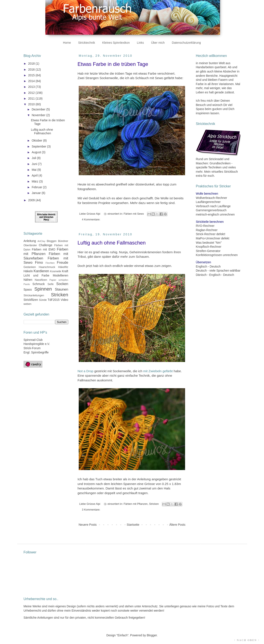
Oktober (37, 140)
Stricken (154, 504)
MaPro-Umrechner (208, 238)
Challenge (45, 245)
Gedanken (30, 267)
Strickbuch (231, 172)
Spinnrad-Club (33, 340)
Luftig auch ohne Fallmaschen (112, 243)
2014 (32, 81)
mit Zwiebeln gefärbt (158, 371)
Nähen (28, 280)
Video (64, 300)
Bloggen (52, 241)
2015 (32, 75)
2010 (32, 104)
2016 (32, 69)
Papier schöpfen (59, 280)
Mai (34, 170)
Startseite (133, 525)
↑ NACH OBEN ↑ (247, 640)
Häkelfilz (63, 267)
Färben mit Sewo (134, 214)
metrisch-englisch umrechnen (215, 214)
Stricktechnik (86, 43)
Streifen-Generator (208, 251)
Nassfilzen (41, 280)
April (35, 175)
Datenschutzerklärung (186, 43)
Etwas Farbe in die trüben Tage (113, 64)
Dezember (39, 109)
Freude (62, 263)
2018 (32, 64)
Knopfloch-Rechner (209, 247)
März (35, 181)
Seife (51, 284)
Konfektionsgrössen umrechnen (217, 255)
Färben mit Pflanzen (136, 504)
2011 (32, 98)
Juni (35, 164)
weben (28, 304)
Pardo (27, 284)
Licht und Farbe (37, 275)
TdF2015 (54, 300)
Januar (37, 193)
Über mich (158, 43)
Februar (37, 187)
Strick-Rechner (206, 234)
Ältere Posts (177, 525)
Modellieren (60, 275)
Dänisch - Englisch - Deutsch (215, 275)
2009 (32, 200)
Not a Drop (86, 371)
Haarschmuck (47, 267)
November (39, 115)
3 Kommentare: (91, 510)
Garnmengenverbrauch (211, 210)
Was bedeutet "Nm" (209, 243)
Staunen (62, 289)
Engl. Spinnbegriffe (36, 352)
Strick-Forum (32, 348)
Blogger (152, 635)
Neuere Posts (88, 525)
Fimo (39, 263)
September (39, 146)
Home (67, 43)
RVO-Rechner (205, 226)
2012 (32, 93)
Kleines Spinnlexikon (116, 43)
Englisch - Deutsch (208, 266)
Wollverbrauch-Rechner (212, 198)
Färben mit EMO (44, 249)
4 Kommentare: (91, 220)
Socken (62, 284)
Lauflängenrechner (208, 202)
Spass (28, 289)
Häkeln (28, 271)
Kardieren (41, 271)
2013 (32, 87)
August (37, 152)
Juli (34, 158)
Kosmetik (56, 271)
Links (141, 43)
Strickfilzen (31, 300)
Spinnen (43, 289)
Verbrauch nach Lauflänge (213, 206)
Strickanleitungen (34, 295)
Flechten (50, 263)
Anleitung (30, 241)
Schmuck (39, 284)
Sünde (43, 300)
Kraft (65, 271)
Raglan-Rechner (207, 230)
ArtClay (41, 241)
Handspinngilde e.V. (37, 344)
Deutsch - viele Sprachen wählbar (218, 271)
